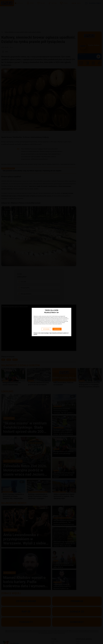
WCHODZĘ (57, 329)
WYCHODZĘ (46, 329)
